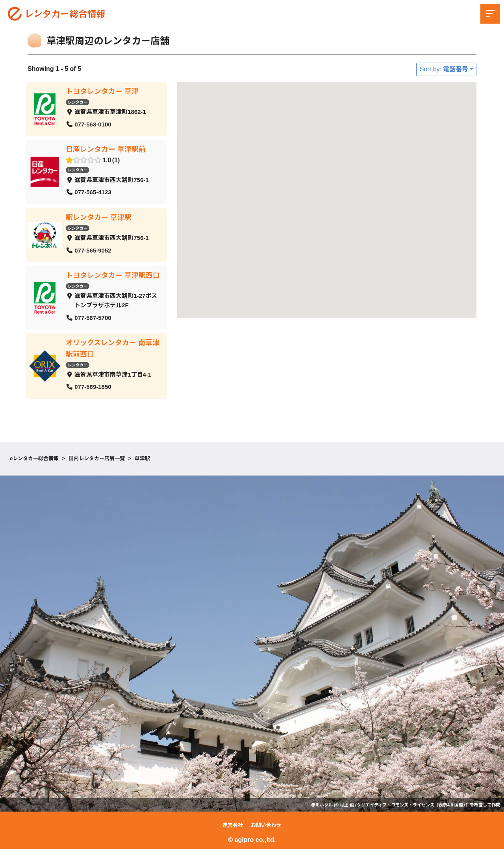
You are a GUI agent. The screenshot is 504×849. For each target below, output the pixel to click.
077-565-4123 (93, 192)
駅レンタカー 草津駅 (99, 217)
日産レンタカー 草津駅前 (106, 149)
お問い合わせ (266, 825)
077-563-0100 (93, 124)
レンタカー (78, 102)
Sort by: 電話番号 (444, 69)
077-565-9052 (93, 250)
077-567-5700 (93, 317)
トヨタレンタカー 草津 (102, 91)
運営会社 (233, 825)
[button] (320, 173)
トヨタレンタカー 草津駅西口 (113, 275)
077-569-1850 (93, 387)
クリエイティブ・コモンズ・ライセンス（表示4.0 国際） (411, 805)
